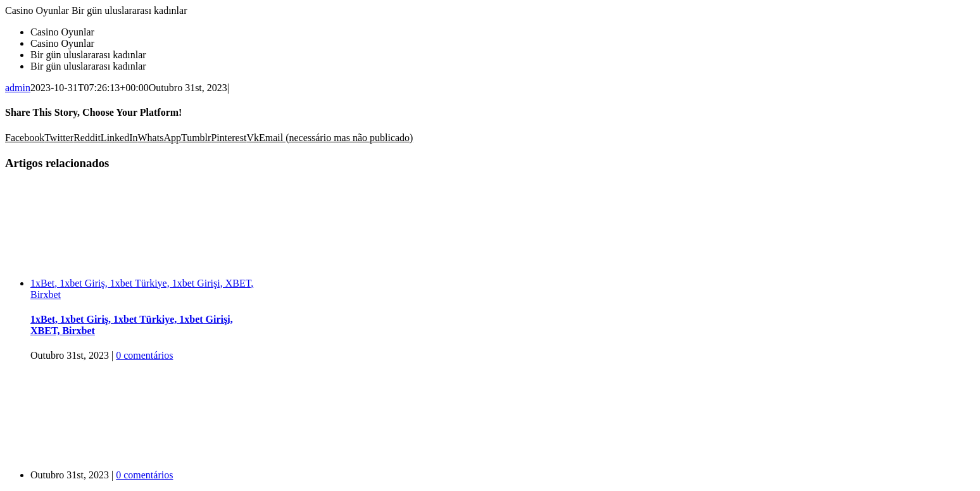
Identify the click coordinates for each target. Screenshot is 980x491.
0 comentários (144, 355)
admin (18, 88)
